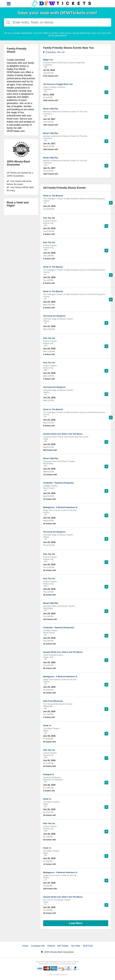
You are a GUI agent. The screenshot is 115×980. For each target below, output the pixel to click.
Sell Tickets (63, 946)
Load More (76, 923)
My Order (76, 946)
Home (25, 946)
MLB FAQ (88, 946)
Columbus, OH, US (54, 52)
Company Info (38, 946)
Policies (51, 946)
